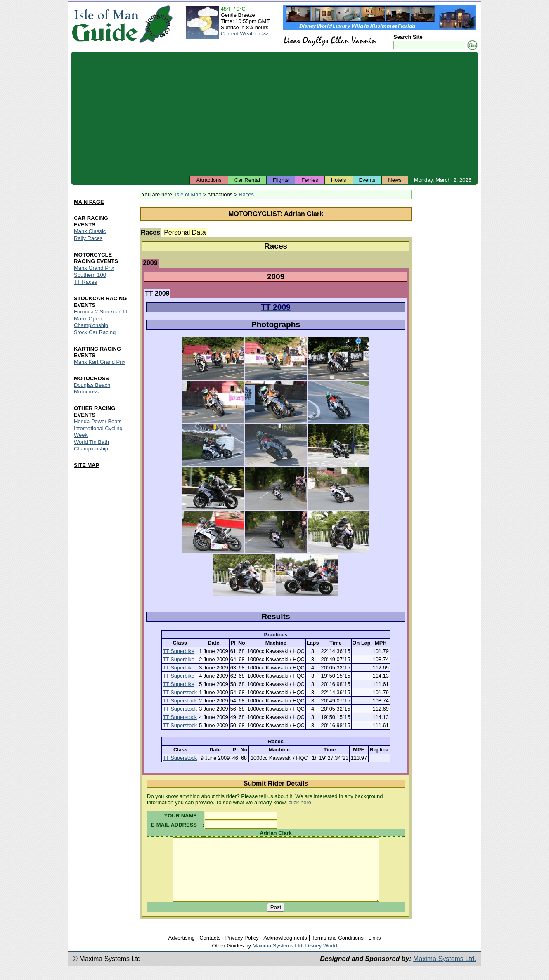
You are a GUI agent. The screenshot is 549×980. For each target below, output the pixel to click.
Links (374, 950)
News (395, 180)
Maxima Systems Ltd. (445, 971)
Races (246, 194)
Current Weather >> (245, 34)
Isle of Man (188, 194)
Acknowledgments (285, 950)
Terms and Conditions (338, 950)
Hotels (339, 180)
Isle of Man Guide (105, 24)
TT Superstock (180, 692)
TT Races (85, 282)
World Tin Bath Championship (91, 445)
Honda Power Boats (98, 421)
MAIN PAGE (89, 202)
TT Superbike (179, 651)
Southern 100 (90, 275)
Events (367, 180)
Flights (281, 180)
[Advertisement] (274, 113)
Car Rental (247, 180)
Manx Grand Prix (94, 268)
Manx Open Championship (91, 322)
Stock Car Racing (95, 332)
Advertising (181, 950)
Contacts (210, 950)
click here (300, 802)
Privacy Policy (242, 950)
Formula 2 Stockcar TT (101, 312)
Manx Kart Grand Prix (100, 362)
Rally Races (88, 238)
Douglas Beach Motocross (92, 388)
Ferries (310, 180)
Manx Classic (90, 231)
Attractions (209, 180)
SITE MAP (86, 465)
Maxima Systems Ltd (278, 958)
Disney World (321, 958)
